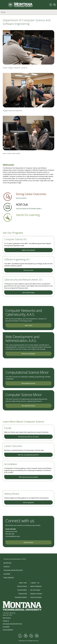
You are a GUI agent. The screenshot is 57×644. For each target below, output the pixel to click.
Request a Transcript (36, 593)
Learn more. (29, 325)
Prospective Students (21, 597)
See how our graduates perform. (28, 455)
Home (3, 12)
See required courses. (28, 383)
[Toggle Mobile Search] (55, 5)
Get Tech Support (35, 590)
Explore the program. (29, 250)
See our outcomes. (21, 198)
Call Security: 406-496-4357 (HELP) (12, 624)
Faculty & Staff (23, 593)
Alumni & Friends (22, 586)
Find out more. (28, 270)
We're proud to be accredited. (29, 477)
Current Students (22, 590)
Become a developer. (29, 354)
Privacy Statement (8, 630)
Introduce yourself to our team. (28, 437)
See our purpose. (28, 502)
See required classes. (29, 406)
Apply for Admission (36, 586)
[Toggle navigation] (51, 5)
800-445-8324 (7, 618)
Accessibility (6, 627)
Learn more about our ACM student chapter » (29, 208)
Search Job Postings (36, 597)
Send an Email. (28, 542)
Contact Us (6, 621)
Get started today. (28, 293)
